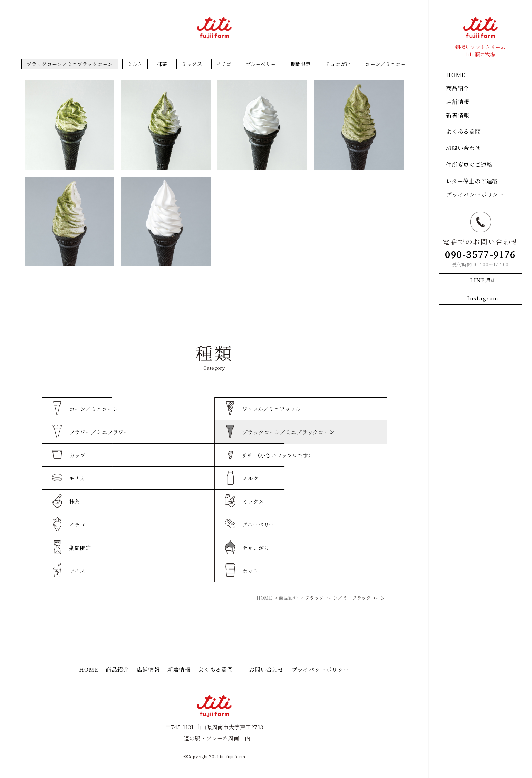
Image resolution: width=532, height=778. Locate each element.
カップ (78, 455)
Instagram (483, 298)
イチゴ (224, 64)
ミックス (192, 64)
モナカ (78, 478)
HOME (456, 75)
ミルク (135, 64)
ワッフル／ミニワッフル (272, 409)
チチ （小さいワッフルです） (278, 455)
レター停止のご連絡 (472, 181)
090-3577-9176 (480, 254)
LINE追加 (483, 280)
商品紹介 (458, 88)
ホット (250, 571)
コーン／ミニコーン (388, 64)
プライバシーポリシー (475, 194)
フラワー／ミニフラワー (99, 432)
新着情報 (458, 115)
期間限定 (301, 64)
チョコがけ (338, 64)
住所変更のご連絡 (469, 164)
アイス (77, 571)
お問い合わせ (463, 148)
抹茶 (162, 64)
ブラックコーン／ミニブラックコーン (70, 64)
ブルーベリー (261, 64)
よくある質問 (463, 131)
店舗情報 (458, 102)
